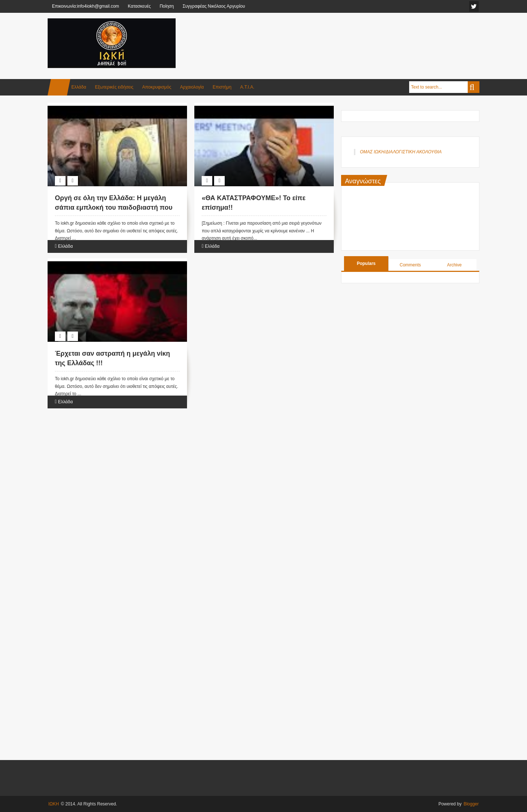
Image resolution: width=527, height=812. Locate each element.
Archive (454, 265)
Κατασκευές (139, 6)
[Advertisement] (346, 36)
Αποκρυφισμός (157, 87)
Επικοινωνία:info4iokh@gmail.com (85, 6)
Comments (410, 265)
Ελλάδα (79, 87)
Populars (366, 263)
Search (474, 87)
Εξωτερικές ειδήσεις (114, 87)
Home (59, 87)
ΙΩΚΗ (54, 804)
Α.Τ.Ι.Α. (247, 87)
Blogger (471, 804)
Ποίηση (167, 6)
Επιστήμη (222, 87)
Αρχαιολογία (192, 87)
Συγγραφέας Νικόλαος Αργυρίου (214, 6)
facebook (474, 6)
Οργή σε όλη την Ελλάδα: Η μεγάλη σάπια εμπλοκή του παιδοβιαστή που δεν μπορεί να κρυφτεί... (114, 207)
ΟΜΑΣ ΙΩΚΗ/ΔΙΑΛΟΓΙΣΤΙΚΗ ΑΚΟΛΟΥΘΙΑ (401, 152)
